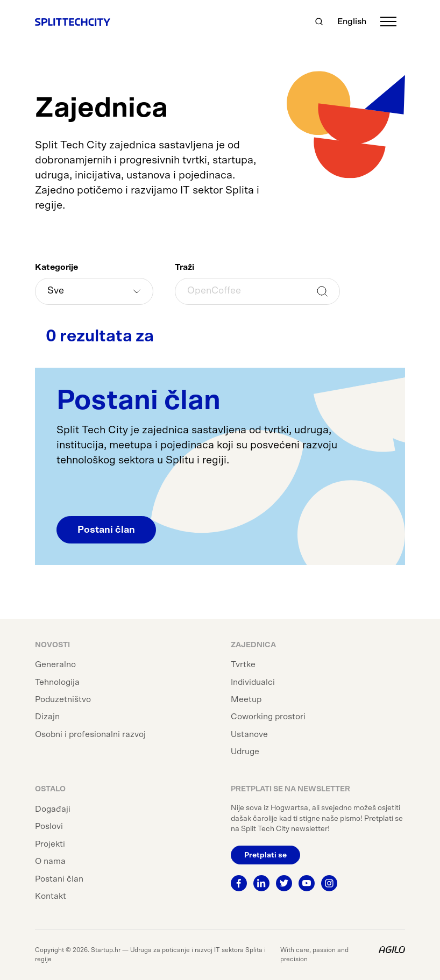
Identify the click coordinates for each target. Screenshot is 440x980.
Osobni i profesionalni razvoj (90, 734)
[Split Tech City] (73, 22)
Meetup (246, 699)
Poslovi (49, 826)
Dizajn (47, 717)
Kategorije (56, 267)
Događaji (53, 809)
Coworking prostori (268, 717)
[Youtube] (307, 883)
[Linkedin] (261, 883)
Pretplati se (265, 855)
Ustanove (249, 734)
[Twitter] (284, 883)
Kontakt (51, 896)
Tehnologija (57, 682)
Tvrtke (243, 664)
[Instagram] (329, 883)
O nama (50, 861)
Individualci (253, 682)
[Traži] (319, 22)
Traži (184, 267)
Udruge (245, 752)
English (352, 22)
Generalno (55, 664)
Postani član (106, 530)
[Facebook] (239, 883)
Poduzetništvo (63, 699)
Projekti (50, 844)
